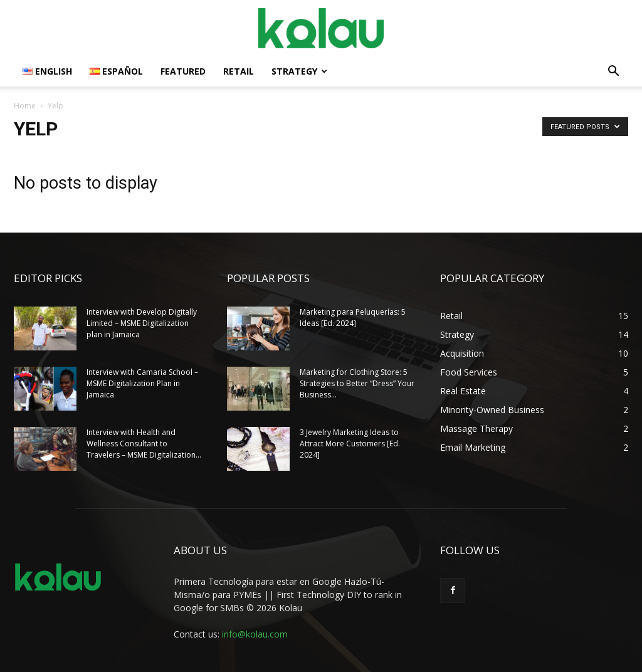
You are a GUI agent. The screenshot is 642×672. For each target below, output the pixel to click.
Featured (183, 71)
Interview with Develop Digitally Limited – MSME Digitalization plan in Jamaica (142, 323)
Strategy (299, 71)
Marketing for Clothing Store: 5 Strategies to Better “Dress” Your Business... (357, 383)
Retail (239, 71)
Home (25, 106)
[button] (613, 72)
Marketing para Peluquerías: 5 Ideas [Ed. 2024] (353, 318)
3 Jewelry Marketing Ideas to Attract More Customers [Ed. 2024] (350, 444)
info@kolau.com (255, 634)
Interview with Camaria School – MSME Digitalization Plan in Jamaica (142, 383)
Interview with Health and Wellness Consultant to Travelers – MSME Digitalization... (144, 444)
